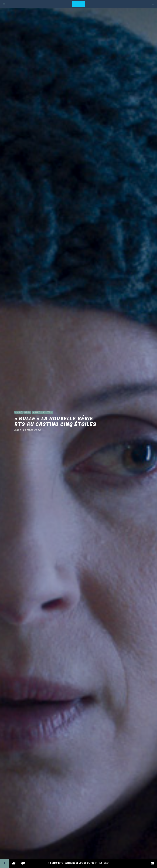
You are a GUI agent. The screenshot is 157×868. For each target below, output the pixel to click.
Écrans (27, 412)
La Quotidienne (39, 412)
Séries (50, 412)
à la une (19, 412)
